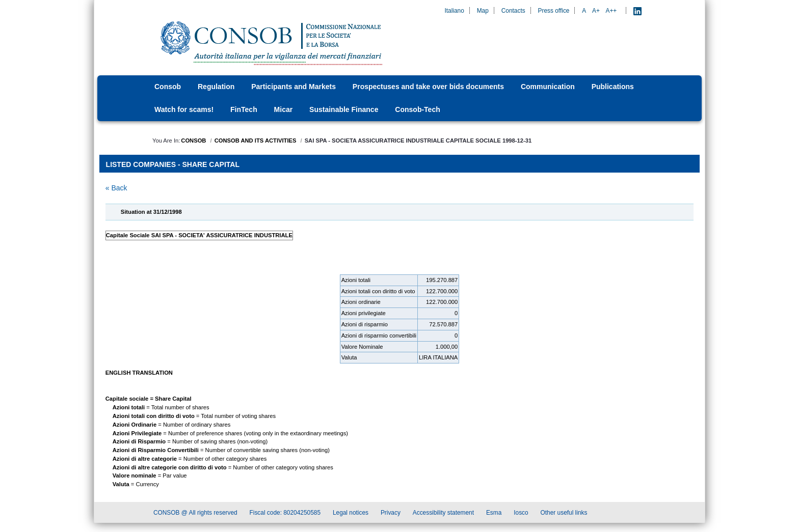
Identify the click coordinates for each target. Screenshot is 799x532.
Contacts (513, 11)
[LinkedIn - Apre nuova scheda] (637, 11)
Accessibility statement (443, 514)
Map (483, 11)
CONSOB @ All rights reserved (195, 514)
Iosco (521, 514)
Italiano (454, 11)
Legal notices (351, 514)
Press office (554, 11)
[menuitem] (171, 87)
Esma (494, 514)
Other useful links (564, 514)
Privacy (391, 514)
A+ (596, 11)
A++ (611, 11)
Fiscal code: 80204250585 (285, 514)
